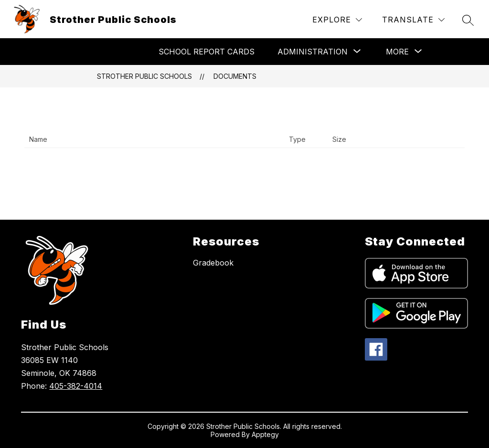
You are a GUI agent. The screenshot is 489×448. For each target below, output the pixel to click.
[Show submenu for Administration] (313, 52)
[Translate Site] (413, 20)
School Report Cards (207, 52)
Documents (235, 76)
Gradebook (213, 263)
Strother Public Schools (144, 76)
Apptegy (265, 434)
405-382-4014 (76, 386)
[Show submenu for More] (397, 52)
